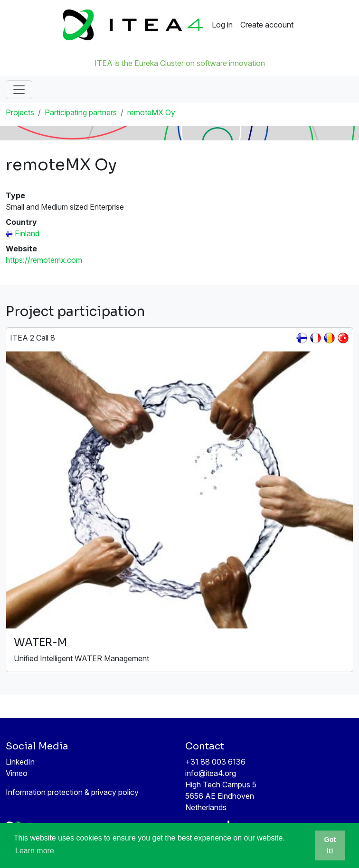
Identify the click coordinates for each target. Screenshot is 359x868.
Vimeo (17, 773)
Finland (27, 233)
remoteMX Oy (151, 112)
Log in (222, 25)
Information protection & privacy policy (72, 792)
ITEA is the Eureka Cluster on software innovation (180, 63)
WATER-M (40, 642)
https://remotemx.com (44, 260)
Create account (267, 25)
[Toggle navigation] (19, 90)
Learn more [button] (35, 851)
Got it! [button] (330, 845)
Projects (20, 112)
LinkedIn (20, 762)
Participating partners (81, 112)
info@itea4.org (211, 773)
